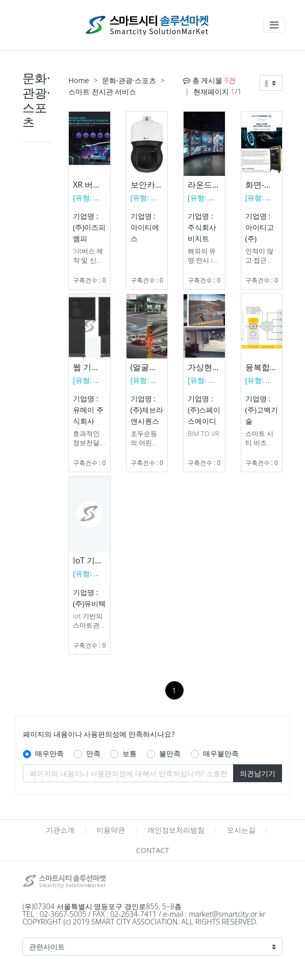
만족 (93, 753)
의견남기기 (258, 773)
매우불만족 (221, 753)
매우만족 (49, 753)
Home (79, 80)
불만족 (170, 753)
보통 (130, 753)
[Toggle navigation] (274, 25)
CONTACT (152, 850)
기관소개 (60, 830)
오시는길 (241, 830)
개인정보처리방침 (176, 830)
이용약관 (111, 830)
